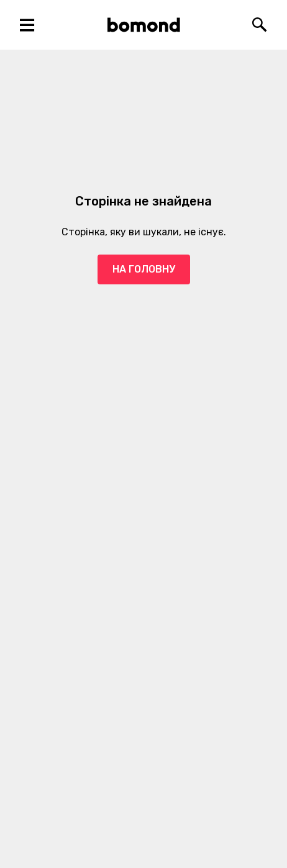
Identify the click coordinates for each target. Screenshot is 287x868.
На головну (144, 269)
